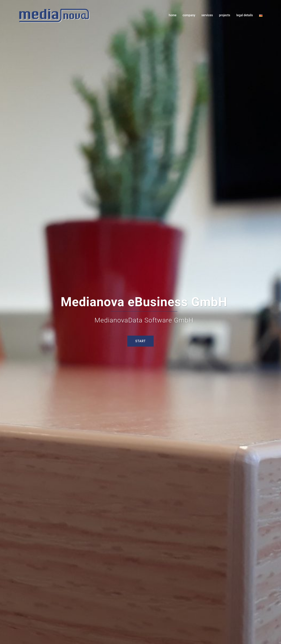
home (172, 15)
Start (140, 341)
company (189, 15)
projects (225, 15)
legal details (245, 15)
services (207, 15)
